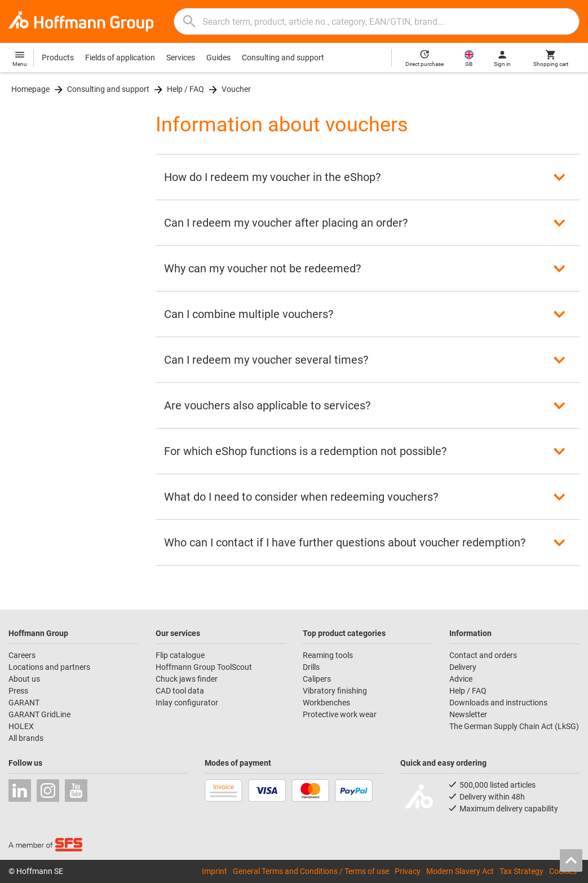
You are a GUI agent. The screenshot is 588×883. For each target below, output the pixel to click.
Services (181, 58)
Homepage (30, 89)
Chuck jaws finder (187, 679)
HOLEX (21, 726)
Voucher (236, 89)
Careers (22, 655)
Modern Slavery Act (460, 871)
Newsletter (468, 714)
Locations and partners (49, 667)
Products (58, 58)
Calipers (317, 679)
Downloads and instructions (498, 703)
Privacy (408, 871)
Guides (218, 58)
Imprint (215, 871)
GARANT (24, 703)
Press (18, 691)
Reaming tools (328, 655)
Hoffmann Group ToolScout (204, 667)
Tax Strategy (521, 871)
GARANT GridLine (39, 714)
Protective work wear (340, 714)
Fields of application (120, 58)
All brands (26, 738)
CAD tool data (180, 691)
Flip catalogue (180, 655)
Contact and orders (483, 655)
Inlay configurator (187, 703)
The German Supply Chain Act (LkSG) (514, 726)
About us (24, 679)
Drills (311, 667)
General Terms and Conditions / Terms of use (311, 871)
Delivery (463, 667)
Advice (461, 679)
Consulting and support (283, 58)
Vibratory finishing (335, 691)
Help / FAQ (185, 89)
